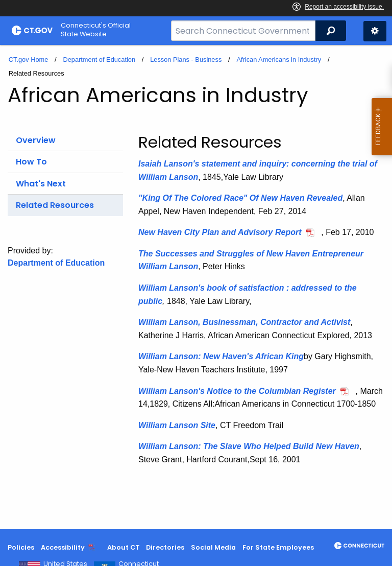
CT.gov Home (29, 60)
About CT (124, 547)
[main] (196, 287)
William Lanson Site (177, 425)
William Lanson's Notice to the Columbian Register (237, 391)
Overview (36, 140)
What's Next (41, 184)
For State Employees (278, 547)
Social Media (213, 547)
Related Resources (55, 205)
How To (31, 162)
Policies (21, 547)
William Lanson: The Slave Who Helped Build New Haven (249, 446)
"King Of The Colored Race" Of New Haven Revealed (240, 198)
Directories (165, 547)
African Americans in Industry (279, 60)
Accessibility (63, 547)
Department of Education (99, 60)
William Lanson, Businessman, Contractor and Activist (244, 322)
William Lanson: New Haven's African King (221, 356)
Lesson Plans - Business (186, 60)
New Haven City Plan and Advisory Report (220, 232)
